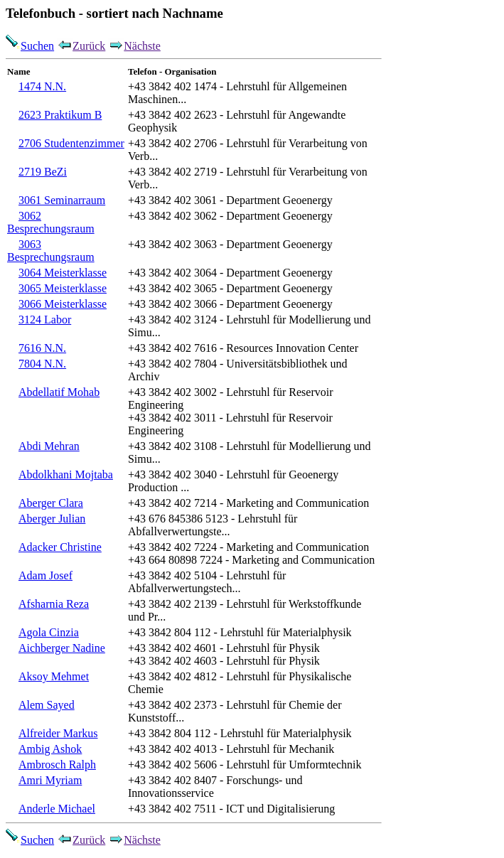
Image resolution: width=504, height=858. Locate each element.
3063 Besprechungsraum (51, 251)
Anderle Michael (57, 809)
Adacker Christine (60, 547)
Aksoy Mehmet (54, 676)
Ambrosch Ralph (57, 765)
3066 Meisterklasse (63, 304)
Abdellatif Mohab (59, 392)
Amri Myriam (50, 780)
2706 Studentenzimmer (71, 143)
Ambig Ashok (50, 749)
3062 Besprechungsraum (51, 222)
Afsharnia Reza (54, 604)
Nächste (134, 46)
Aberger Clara (51, 503)
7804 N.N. (42, 364)
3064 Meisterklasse (63, 273)
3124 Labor (45, 320)
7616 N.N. (42, 348)
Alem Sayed (47, 705)
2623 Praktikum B (60, 115)
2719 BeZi (43, 172)
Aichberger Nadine (62, 648)
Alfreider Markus (58, 733)
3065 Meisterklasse (63, 288)
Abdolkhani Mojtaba (66, 474)
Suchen (30, 46)
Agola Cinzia (49, 632)
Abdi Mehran (49, 446)
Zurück (81, 46)
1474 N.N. (42, 86)
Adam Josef (45, 575)
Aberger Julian (52, 519)
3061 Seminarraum (62, 200)
